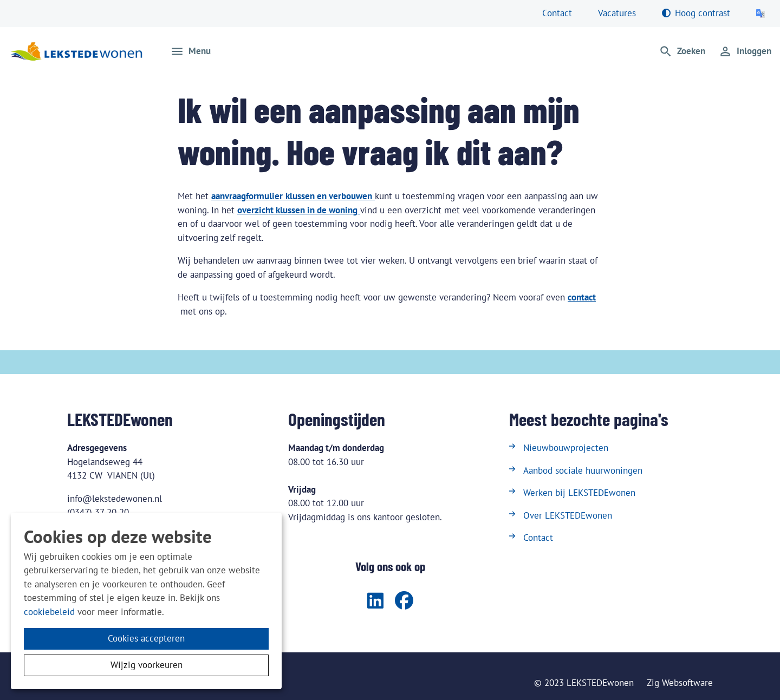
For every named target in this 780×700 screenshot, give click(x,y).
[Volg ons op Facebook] (404, 601)
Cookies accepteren (146, 638)
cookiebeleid (49, 612)
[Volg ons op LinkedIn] (375, 601)
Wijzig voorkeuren (147, 665)
